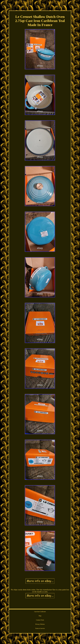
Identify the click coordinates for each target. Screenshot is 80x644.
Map (40, 616)
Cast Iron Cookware (40, 612)
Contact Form (40, 620)
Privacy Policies (40, 624)
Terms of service (40, 628)
